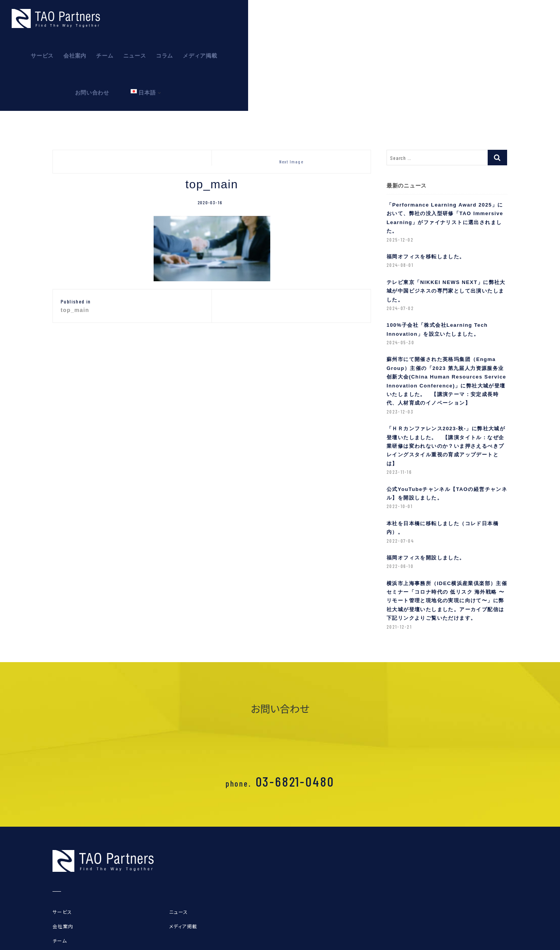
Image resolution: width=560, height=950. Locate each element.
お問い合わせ (475, 19)
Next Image (291, 119)
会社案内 (306, 19)
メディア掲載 (431, 19)
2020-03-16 (210, 160)
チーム (336, 19)
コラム (395, 19)
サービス (273, 19)
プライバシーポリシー (79, 938)
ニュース (365, 19)
